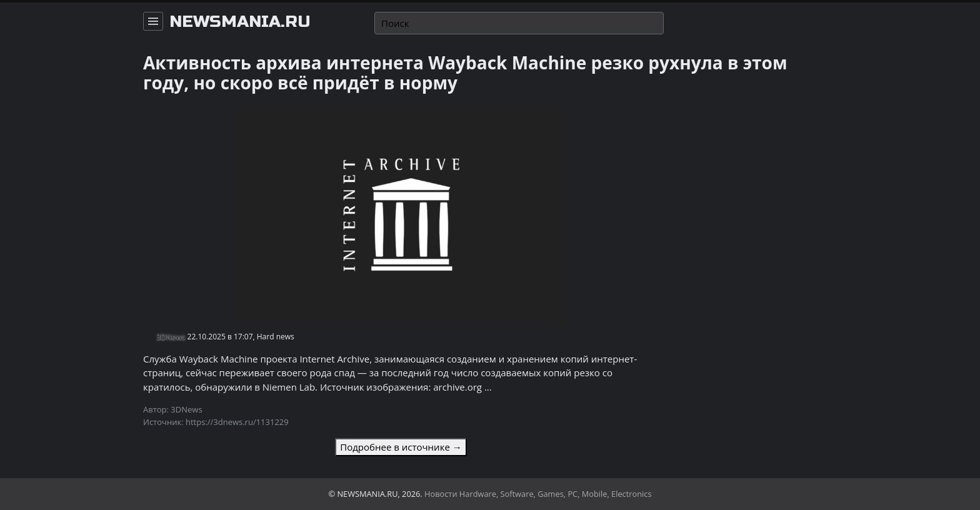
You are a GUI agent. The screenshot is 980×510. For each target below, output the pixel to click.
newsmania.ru (240, 22)
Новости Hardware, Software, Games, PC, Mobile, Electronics (538, 494)
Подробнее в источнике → (401, 447)
